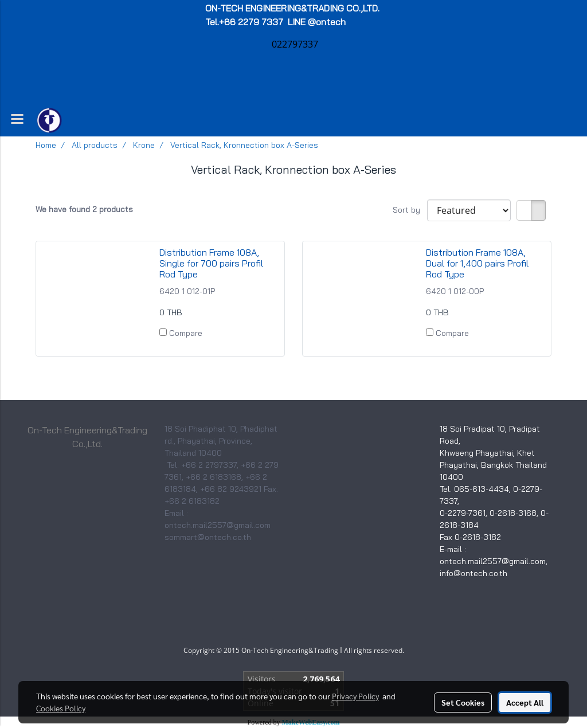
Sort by (410, 210)
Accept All (525, 702)
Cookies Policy (61, 708)
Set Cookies (463, 702)
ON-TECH (293, 8)
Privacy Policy (355, 696)
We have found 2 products (84, 209)
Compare (186, 333)
